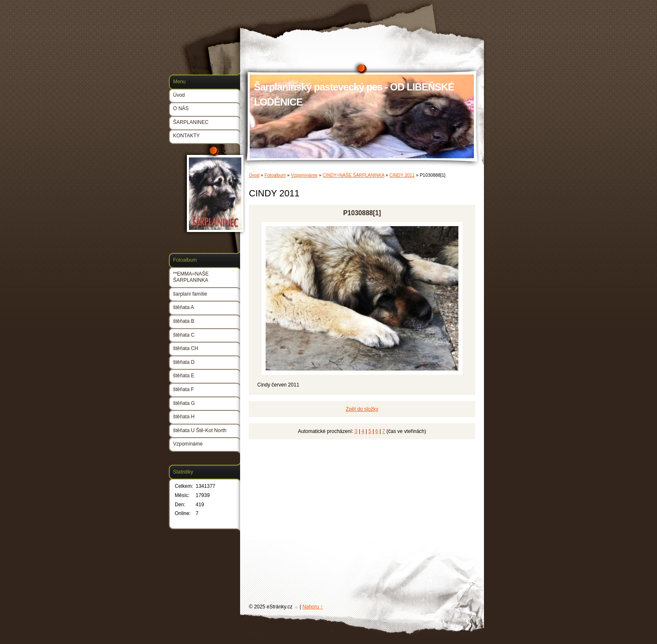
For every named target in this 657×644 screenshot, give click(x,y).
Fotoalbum (275, 175)
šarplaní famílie (190, 294)
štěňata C (184, 335)
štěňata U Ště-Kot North (200, 430)
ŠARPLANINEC (191, 122)
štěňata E (184, 376)
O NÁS (181, 108)
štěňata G (184, 403)
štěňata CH (186, 348)
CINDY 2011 (402, 175)
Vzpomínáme (304, 175)
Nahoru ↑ (313, 607)
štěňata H (184, 417)
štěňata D (184, 362)
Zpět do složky (362, 409)
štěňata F (184, 389)
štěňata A (184, 307)
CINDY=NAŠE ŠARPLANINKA (353, 175)
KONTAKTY (186, 136)
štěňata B (184, 321)
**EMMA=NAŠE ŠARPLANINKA (191, 277)
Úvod (254, 175)
